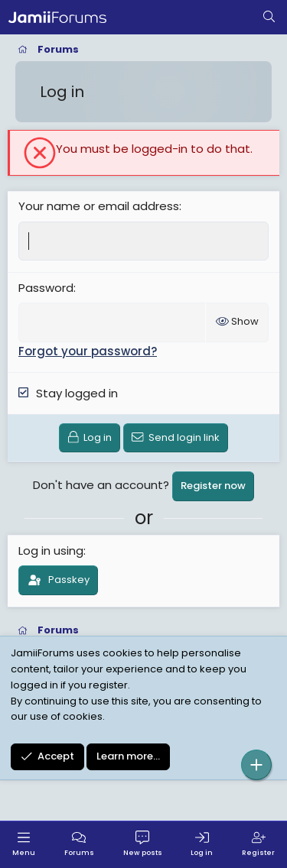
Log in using (51, 551)
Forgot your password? (88, 351)
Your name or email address (99, 206)
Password (46, 288)
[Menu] (24, 845)
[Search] (269, 18)
